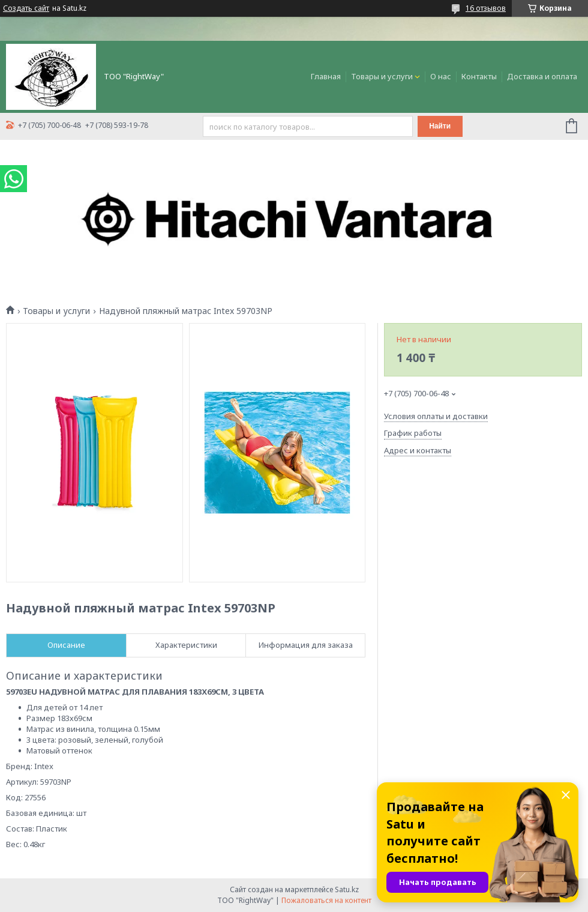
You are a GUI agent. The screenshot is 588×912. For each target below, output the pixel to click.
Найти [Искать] (440, 126)
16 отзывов (486, 8)
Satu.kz (347, 889)
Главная (326, 76)
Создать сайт (26, 8)
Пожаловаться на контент (326, 900)
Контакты (479, 76)
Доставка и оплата (542, 76)
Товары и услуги (382, 76)
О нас (441, 76)
